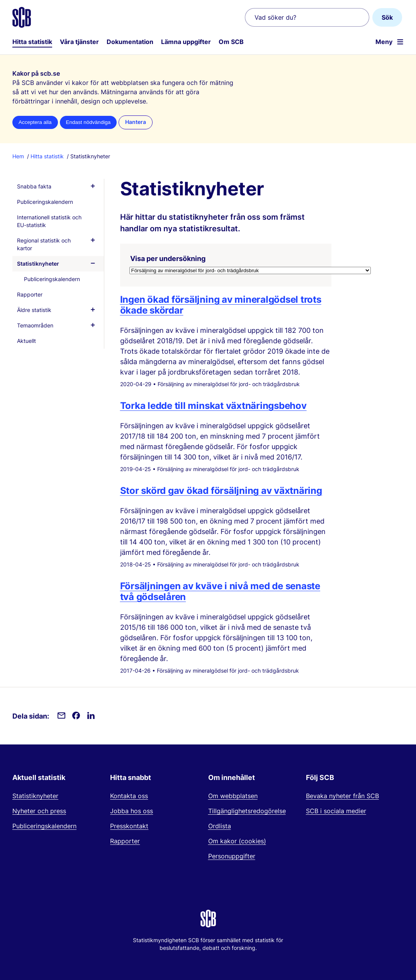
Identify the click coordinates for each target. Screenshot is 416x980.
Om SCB (231, 42)
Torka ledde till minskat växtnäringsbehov (213, 406)
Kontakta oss (129, 796)
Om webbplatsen (233, 796)
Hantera (136, 122)
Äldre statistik (34, 310)
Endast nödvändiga (88, 122)
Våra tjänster (79, 42)
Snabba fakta (34, 186)
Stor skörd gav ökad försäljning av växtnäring (221, 491)
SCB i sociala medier (336, 811)
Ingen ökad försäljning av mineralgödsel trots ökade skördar (221, 305)
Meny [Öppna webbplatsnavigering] (384, 42)
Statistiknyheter (38, 264)
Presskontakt (129, 826)
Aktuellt (26, 341)
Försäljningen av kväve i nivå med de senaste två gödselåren (220, 591)
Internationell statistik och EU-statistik (49, 221)
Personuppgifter (232, 856)
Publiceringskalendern (45, 202)
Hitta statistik (32, 42)
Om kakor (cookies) (237, 841)
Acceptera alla (35, 122)
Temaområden (35, 325)
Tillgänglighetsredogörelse (247, 811)
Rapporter (30, 294)
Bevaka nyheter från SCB (342, 796)
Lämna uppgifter (186, 42)
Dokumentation (130, 42)
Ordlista (220, 826)
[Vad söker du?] (307, 17)
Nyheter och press (39, 811)
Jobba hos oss (132, 811)
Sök (387, 17)
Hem (18, 156)
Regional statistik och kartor (44, 244)
